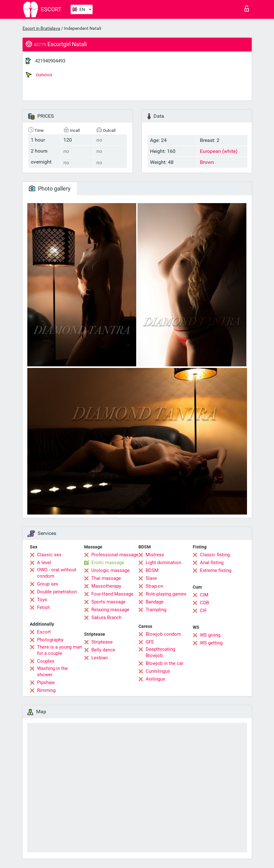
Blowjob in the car (164, 663)
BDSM (152, 570)
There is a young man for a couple (59, 650)
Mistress (155, 555)
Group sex (48, 584)
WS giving (210, 635)
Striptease (102, 642)
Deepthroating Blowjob (160, 652)
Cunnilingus (158, 671)
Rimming (46, 690)
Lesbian (99, 658)
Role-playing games (166, 594)
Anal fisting (212, 563)
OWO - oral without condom (57, 573)
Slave (151, 578)
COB (204, 603)
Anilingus (155, 679)
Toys (42, 600)
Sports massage (108, 602)
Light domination (163, 563)
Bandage (155, 602)
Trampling (156, 610)
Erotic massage (108, 563)
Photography (50, 640)
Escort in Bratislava (41, 28)
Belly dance (103, 650)
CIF (203, 611)
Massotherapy (106, 586)
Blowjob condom (163, 634)
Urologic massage (110, 570)
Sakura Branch (106, 617)
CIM (204, 595)
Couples (46, 661)
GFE (150, 642)
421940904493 (50, 61)
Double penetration (57, 592)
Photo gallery (50, 189)
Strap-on (154, 586)
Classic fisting (215, 555)
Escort (44, 632)
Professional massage (115, 555)
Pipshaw (46, 682)
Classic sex (49, 555)
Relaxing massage (110, 610)
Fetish (43, 607)
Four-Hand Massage (112, 594)
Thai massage (106, 578)
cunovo (39, 75)
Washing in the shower (52, 671)
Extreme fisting (216, 570)
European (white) (219, 151)
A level (44, 563)
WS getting (211, 643)
